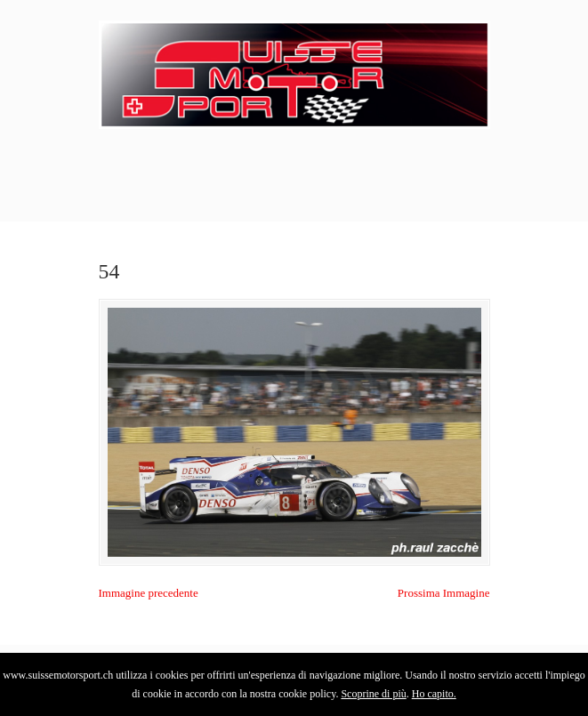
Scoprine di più (373, 694)
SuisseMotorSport (294, 72)
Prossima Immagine (444, 593)
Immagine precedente (149, 593)
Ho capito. (434, 694)
